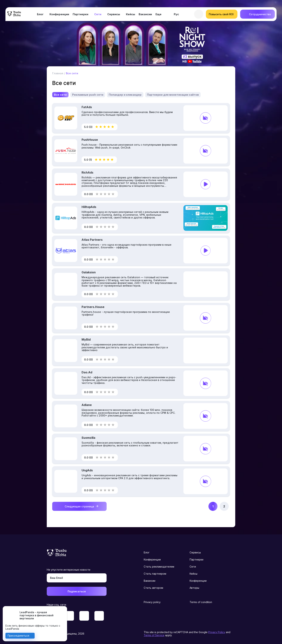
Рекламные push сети (88, 95)
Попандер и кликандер (125, 95)
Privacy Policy (217, 632)
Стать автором (153, 588)
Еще (158, 14)
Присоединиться (18, 636)
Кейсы (130, 14)
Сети (98, 14)
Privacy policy (152, 602)
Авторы (194, 588)
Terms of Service (154, 635)
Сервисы (114, 14)
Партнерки (80, 14)
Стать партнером (155, 574)
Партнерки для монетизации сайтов (173, 95)
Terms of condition (201, 602)
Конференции (59, 14)
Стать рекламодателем (159, 567)
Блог (40, 14)
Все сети (60, 95)
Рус (176, 14)
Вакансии (145, 14)
